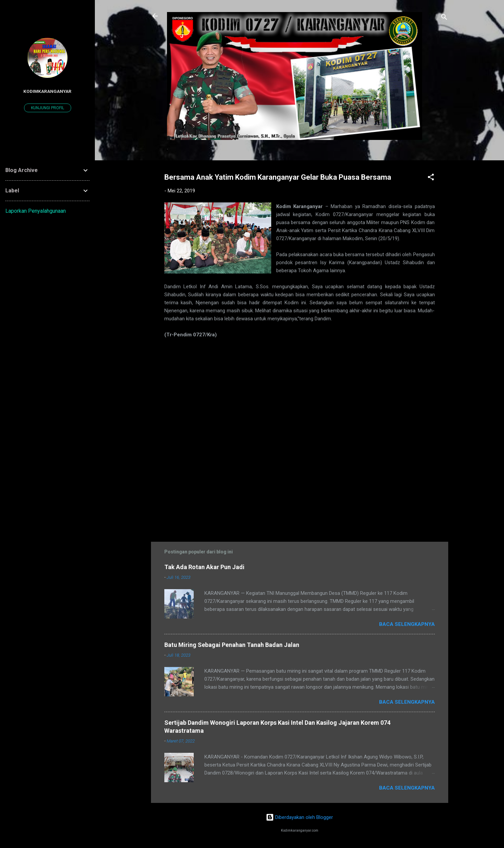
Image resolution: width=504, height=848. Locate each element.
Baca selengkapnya (407, 624)
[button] (431, 178)
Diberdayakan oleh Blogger (299, 817)
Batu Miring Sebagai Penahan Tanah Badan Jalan (232, 645)
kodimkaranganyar (47, 91)
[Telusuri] (444, 18)
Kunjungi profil (48, 108)
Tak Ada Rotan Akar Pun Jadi (204, 567)
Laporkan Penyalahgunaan (36, 211)
